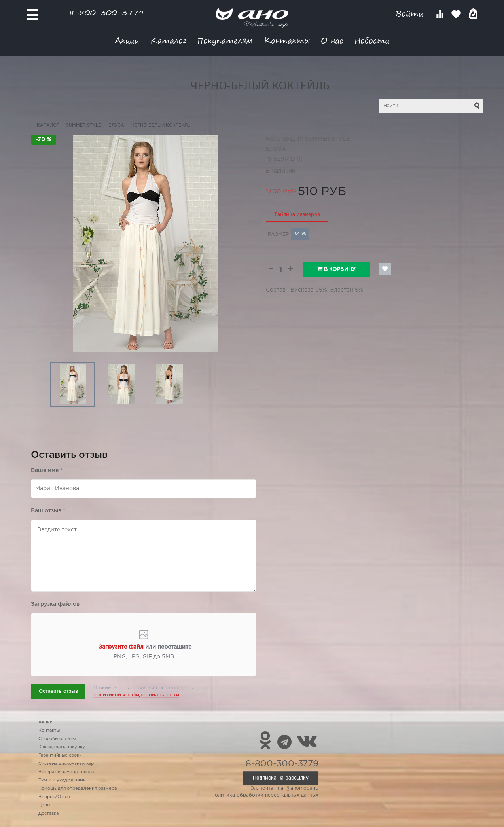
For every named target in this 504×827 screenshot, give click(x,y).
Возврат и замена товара (66, 772)
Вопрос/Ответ (55, 797)
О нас (332, 40)
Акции (127, 40)
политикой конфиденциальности (136, 695)
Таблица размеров (297, 215)
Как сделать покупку (62, 747)
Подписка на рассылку (281, 778)
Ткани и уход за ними (62, 780)
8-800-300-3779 (106, 12)
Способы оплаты (57, 739)
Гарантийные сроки (60, 755)
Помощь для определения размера (78, 789)
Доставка (48, 814)
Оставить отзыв (58, 691)
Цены (44, 805)
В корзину (336, 269)
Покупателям (225, 40)
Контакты (287, 40)
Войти (411, 14)
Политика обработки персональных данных (265, 795)
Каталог (168, 40)
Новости (372, 40)
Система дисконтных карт (67, 764)
